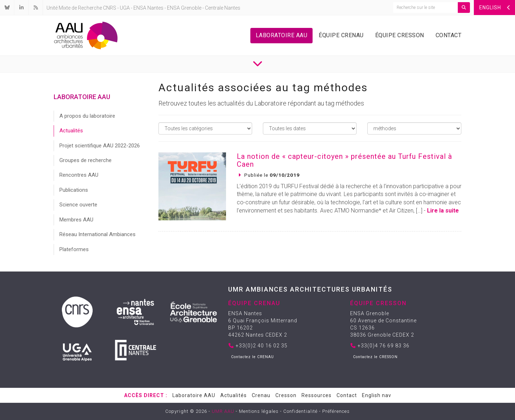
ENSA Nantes (148, 8)
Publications (74, 190)
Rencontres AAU (79, 175)
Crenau (261, 395)
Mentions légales (259, 411)
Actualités (71, 131)
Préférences (336, 411)
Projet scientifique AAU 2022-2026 (100, 146)
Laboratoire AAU (282, 35)
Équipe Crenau (341, 35)
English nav (377, 395)
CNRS (110, 8)
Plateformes (74, 249)
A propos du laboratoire (87, 116)
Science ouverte (78, 205)
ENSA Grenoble (184, 8)
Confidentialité (300, 411)
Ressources (317, 395)
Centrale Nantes (223, 8)
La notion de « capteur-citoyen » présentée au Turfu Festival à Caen (344, 160)
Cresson (286, 395)
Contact (449, 35)
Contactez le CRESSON (375, 357)
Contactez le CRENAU (252, 357)
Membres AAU (76, 220)
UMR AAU (223, 411)
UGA (125, 8)
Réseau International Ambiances (97, 234)
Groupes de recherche (85, 160)
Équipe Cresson (400, 35)
